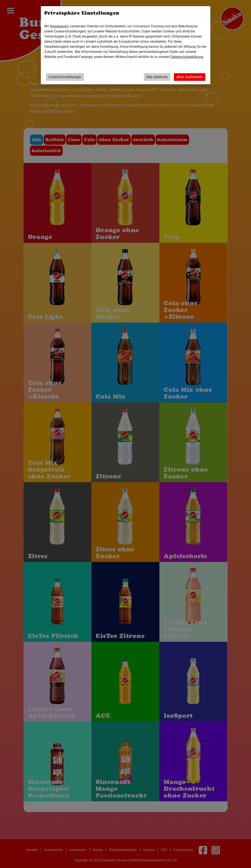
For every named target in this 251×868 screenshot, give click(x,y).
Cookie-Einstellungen (65, 77)
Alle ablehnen (157, 77)
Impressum (59, 26)
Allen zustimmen (190, 77)
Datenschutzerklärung (187, 57)
